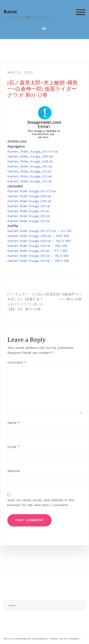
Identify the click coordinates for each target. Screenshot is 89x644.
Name (14, 423)
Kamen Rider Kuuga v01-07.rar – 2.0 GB (39, 231)
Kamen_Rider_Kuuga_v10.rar (30, 166)
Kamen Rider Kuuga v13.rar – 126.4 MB (38, 261)
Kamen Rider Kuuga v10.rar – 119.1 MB (37, 246)
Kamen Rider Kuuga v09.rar (29, 201)
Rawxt (10, 12)
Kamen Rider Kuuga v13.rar (29, 221)
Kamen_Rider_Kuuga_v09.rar (30, 161)
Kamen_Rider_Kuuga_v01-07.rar (33, 151)
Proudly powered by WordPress (25, 639)
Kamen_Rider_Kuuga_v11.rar (29, 171)
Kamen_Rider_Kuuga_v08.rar (30, 156)
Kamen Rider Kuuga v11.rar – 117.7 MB (37, 251)
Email (13, 447)
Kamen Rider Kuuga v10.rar (29, 206)
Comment (17, 362)
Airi (61, 639)
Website (14, 471)
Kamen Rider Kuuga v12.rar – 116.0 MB (38, 256)
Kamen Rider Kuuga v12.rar (29, 216)
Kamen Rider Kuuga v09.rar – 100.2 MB (39, 241)
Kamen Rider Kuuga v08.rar (29, 196)
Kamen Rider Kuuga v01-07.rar (32, 191)
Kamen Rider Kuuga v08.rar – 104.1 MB (38, 236)
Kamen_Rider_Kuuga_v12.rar (30, 176)
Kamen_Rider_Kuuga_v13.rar (30, 181)
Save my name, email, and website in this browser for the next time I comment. (41, 502)
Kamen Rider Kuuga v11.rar (28, 211)
